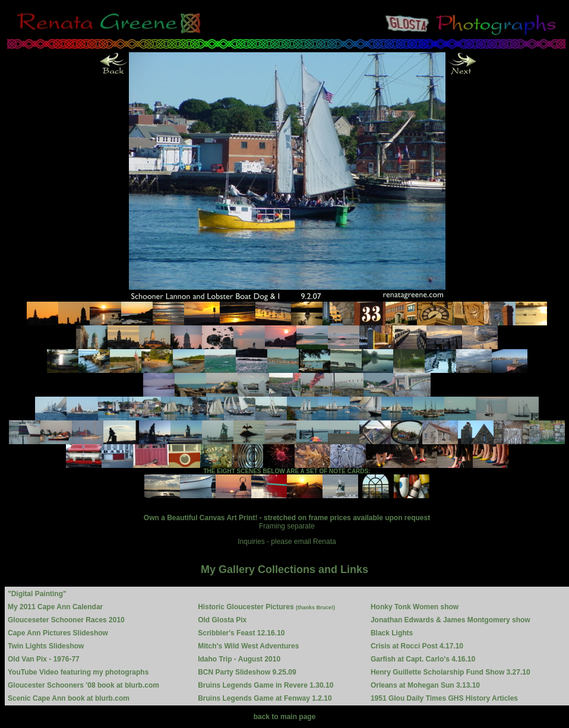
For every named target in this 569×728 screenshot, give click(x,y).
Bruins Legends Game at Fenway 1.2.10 (265, 698)
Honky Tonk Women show (415, 607)
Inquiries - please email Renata (287, 542)
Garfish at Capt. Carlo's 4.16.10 (423, 659)
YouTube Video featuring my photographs (78, 672)
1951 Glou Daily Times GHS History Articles (444, 698)
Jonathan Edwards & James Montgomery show (451, 620)
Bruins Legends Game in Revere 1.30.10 (265, 685)
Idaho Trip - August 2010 (239, 659)
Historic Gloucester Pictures (266, 607)
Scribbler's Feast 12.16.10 (241, 633)
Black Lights (392, 633)
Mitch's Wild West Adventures (248, 646)
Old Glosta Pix (222, 620)
